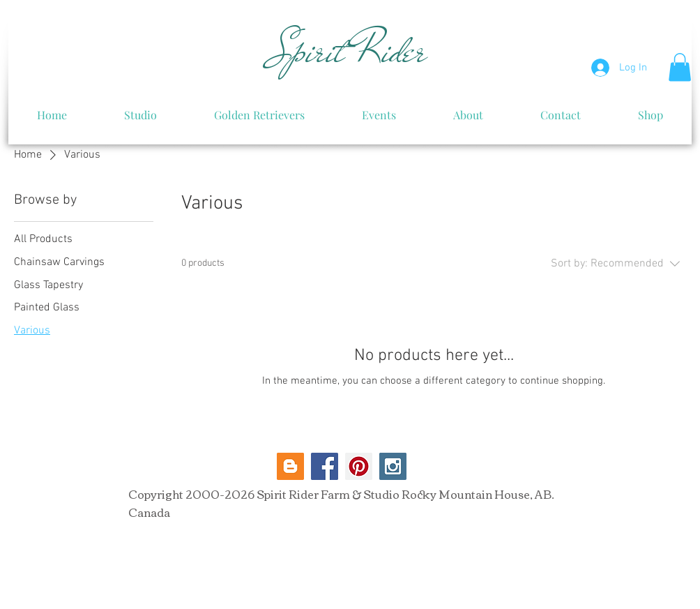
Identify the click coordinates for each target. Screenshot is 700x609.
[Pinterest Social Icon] (359, 466)
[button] (680, 67)
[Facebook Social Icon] (325, 466)
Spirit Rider (348, 51)
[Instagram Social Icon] (393, 466)
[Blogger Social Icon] (290, 466)
